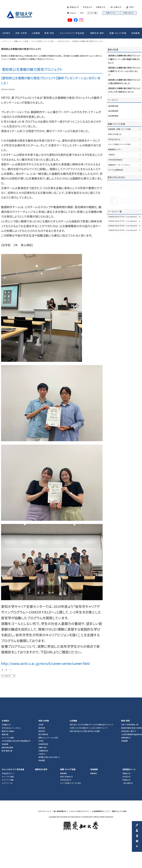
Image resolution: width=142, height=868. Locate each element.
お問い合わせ (128, 13)
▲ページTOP (137, 728)
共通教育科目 (43, 786)
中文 (82, 13)
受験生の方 (74, 7)
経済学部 (42, 763)
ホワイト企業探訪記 (116, 205)
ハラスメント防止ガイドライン (79, 847)
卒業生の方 (101, 7)
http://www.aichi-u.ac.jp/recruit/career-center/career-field (45, 699)
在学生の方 (88, 7)
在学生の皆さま (114, 175)
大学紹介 (6, 33)
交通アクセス (111, 13)
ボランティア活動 (8, 815)
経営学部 (42, 767)
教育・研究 (49, 33)
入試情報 (36, 33)
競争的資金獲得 (7, 783)
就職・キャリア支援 (118, 33)
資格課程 (42, 796)
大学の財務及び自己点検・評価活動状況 (16, 776)
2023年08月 (113, 151)
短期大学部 (42, 783)
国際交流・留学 (97, 33)
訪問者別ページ (129, 805)
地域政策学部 (43, 780)
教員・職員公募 (7, 786)
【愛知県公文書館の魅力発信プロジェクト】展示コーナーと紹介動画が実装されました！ (9, 705)
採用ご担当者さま (115, 170)
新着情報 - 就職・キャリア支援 (119, 165)
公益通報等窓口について (101, 847)
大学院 (41, 789)
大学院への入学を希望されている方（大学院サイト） (87, 763)
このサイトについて (44, 847)
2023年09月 (113, 146)
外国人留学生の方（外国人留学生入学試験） (85, 767)
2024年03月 (113, 141)
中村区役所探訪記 (115, 195)
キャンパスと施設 (8, 773)
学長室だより (6, 760)
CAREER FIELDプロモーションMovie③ (123, 261)
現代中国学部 (43, 770)
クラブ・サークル (7, 819)
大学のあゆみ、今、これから (11, 763)
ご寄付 (131, 7)
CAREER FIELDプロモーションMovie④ (123, 266)
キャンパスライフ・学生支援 (72, 33)
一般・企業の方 (115, 7)
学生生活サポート (8, 809)
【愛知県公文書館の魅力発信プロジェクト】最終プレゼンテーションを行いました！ (124, 107)
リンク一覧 (92, 13)
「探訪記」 (112, 190)
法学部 (41, 760)
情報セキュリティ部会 (119, 847)
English (73, 13)
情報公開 (5, 770)
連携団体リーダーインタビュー (120, 200)
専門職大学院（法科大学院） (48, 793)
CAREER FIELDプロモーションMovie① (123, 252)
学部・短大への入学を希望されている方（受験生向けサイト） (90, 760)
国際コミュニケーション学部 (48, 773)
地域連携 (136, 33)
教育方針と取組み (8, 767)
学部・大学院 (21, 33)
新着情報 (63, 809)
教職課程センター (115, 185)
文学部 (41, 776)
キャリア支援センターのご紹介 (120, 180)
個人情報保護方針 (60, 847)
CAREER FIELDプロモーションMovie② (123, 257)
